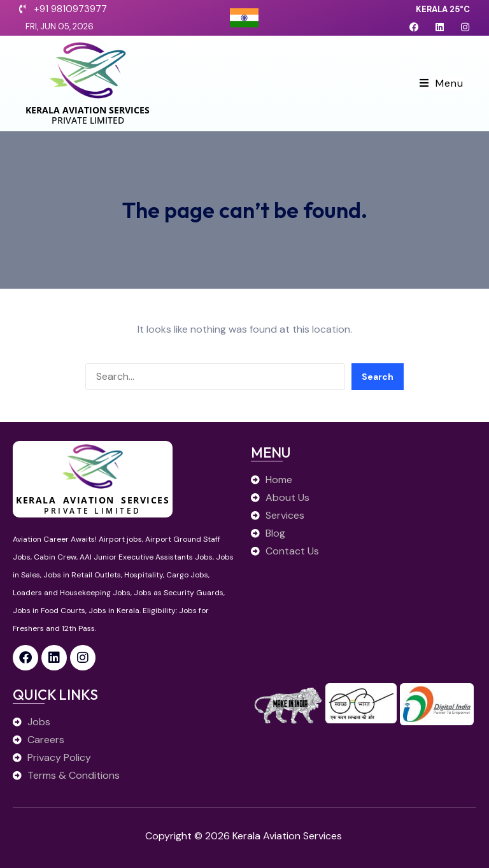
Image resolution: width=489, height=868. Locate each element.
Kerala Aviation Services (88, 110)
